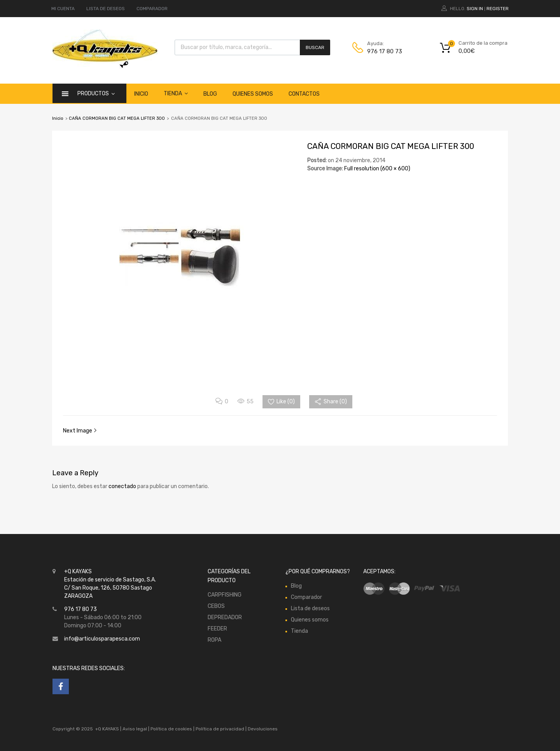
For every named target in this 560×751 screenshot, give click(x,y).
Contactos (304, 94)
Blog (210, 94)
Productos (96, 93)
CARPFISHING (225, 595)
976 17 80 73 (385, 51)
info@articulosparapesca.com (102, 639)
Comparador (306, 597)
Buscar (315, 47)
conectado (122, 486)
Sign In (475, 9)
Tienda (176, 93)
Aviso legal (135, 729)
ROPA (214, 640)
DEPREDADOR (225, 617)
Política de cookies (171, 729)
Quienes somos (253, 94)
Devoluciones (262, 729)
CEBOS (216, 606)
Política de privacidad (220, 729)
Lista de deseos (310, 608)
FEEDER (217, 629)
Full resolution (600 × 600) (377, 169)
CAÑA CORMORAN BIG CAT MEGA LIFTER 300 (117, 118)
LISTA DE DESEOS (106, 9)
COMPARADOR (152, 9)
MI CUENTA (63, 9)
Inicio (141, 94)
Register (498, 9)
